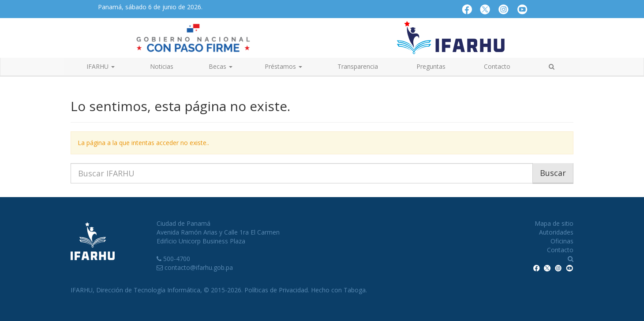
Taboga (355, 290)
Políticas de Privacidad (276, 290)
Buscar (553, 173)
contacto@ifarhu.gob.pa (199, 267)
